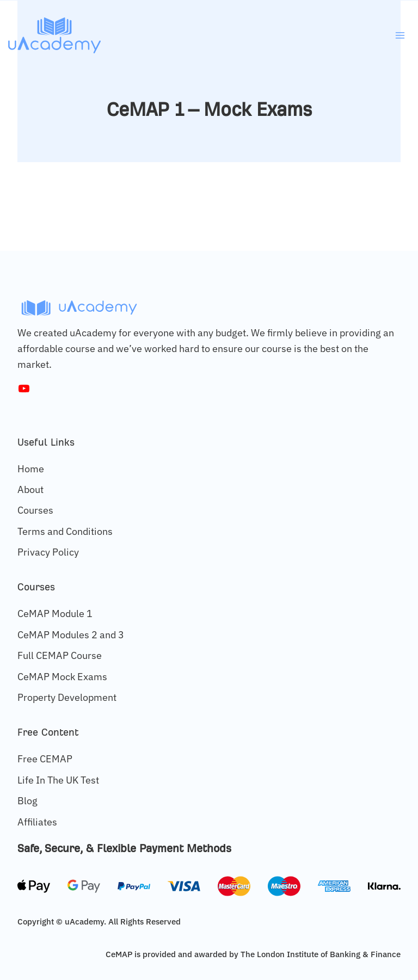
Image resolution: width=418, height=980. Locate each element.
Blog (27, 801)
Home (31, 469)
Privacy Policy (48, 552)
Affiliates (37, 822)
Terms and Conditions (65, 531)
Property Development (67, 697)
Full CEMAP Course (60, 655)
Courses (35, 510)
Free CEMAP (45, 759)
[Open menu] (400, 35)
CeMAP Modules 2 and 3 (71, 635)
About (30, 489)
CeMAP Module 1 (55, 614)
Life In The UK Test (58, 780)
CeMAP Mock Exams (62, 677)
